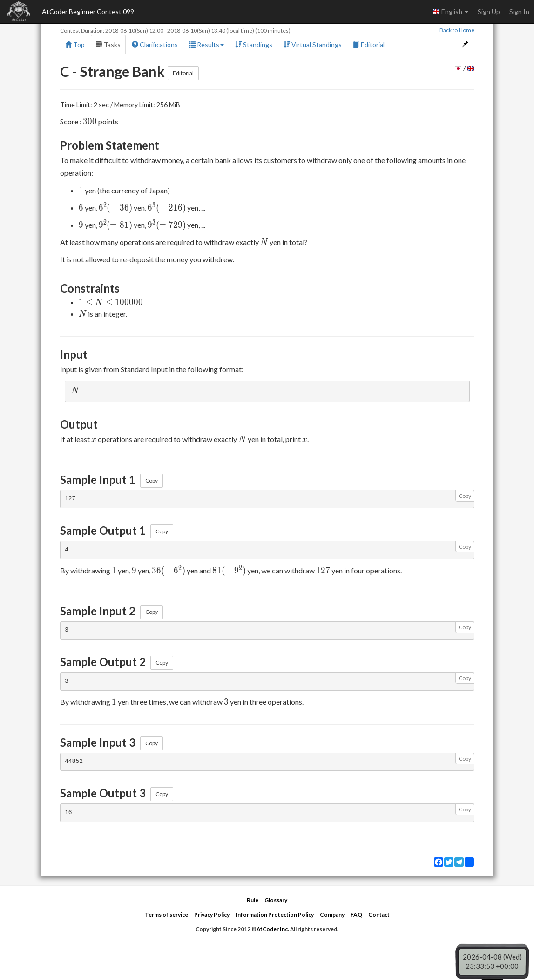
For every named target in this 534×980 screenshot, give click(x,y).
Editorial (369, 44)
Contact (379, 915)
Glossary (276, 900)
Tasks (108, 44)
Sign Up (489, 11)
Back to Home (457, 30)
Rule (253, 900)
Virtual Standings (313, 44)
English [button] (450, 12)
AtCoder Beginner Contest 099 (88, 11)
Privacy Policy (212, 915)
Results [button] (206, 44)
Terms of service (166, 915)
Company (332, 915)
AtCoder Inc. (273, 929)
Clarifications (155, 44)
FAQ (356, 915)
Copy (152, 480)
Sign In (519, 11)
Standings (254, 44)
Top (75, 44)
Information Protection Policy (275, 915)
